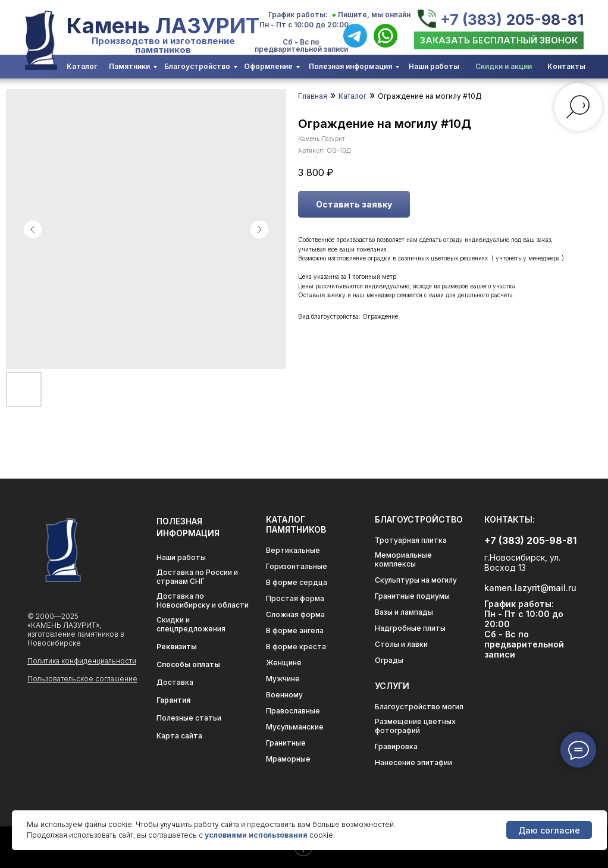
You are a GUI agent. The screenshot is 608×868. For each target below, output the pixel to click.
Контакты (566, 66)
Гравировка (396, 746)
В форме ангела (295, 630)
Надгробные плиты (410, 628)
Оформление (268, 66)
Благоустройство (197, 66)
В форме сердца (297, 582)
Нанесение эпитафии (413, 762)
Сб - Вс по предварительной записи (301, 45)
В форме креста (296, 647)
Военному (284, 695)
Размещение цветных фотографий (415, 726)
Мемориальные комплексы (403, 559)
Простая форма (295, 598)
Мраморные (288, 759)
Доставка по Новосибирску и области (203, 600)
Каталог (82, 66)
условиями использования (256, 835)
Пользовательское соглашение (82, 679)
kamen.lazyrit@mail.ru (530, 588)
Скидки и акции (504, 66)
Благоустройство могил (419, 707)
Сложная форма (295, 614)
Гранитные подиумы (412, 596)
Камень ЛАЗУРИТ (163, 26)
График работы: (298, 15)
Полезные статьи (189, 718)
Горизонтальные (297, 566)
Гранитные (286, 743)
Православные (293, 711)
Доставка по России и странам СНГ (197, 577)
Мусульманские (295, 727)
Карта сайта (179, 736)
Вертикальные (293, 550)
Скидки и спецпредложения (191, 624)
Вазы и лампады (404, 612)
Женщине (284, 663)
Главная (313, 96)
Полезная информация (350, 66)
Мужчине (283, 679)
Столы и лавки (401, 644)
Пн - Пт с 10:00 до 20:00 (304, 25)
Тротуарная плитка (411, 540)
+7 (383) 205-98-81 (512, 20)
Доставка (175, 682)
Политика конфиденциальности (82, 661)
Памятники (129, 66)
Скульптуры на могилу (416, 580)
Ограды (389, 660)
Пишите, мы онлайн (374, 15)
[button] (499, 40)
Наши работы (434, 66)
